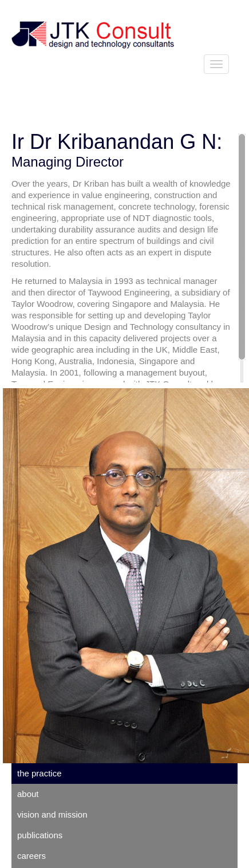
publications (40, 835)
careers (31, 856)
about (28, 794)
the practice (39, 773)
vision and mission (52, 814)
